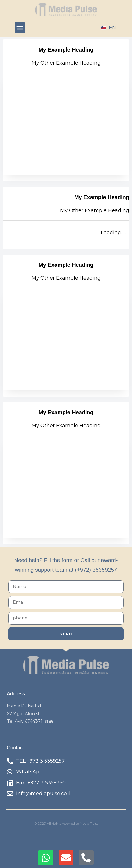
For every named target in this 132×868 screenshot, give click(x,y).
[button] (20, 28)
